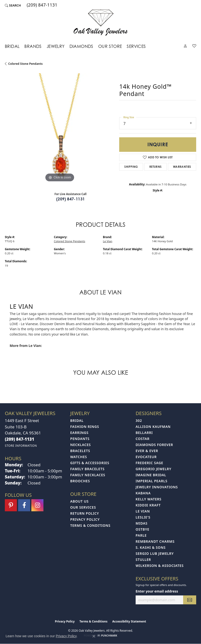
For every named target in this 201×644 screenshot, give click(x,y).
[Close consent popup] (94, 636)
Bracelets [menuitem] (80, 451)
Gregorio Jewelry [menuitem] (153, 469)
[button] (13, 5)
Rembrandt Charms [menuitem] (155, 541)
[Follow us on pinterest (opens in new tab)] (11, 505)
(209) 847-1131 (71, 199)
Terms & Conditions (90, 525)
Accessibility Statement (129, 621)
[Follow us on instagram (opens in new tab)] (37, 505)
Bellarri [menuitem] (144, 433)
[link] (42, 5)
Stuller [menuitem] (143, 560)
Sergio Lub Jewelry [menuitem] (155, 553)
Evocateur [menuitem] (146, 457)
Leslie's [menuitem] (143, 517)
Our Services (83, 507)
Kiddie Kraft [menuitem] (148, 505)
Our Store (110, 46)
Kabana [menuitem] (143, 493)
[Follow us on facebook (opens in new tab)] (24, 505)
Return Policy (85, 513)
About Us (79, 501)
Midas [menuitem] (142, 523)
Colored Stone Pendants (25, 64)
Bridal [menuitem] (77, 421)
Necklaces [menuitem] (80, 445)
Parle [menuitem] (141, 535)
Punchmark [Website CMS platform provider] (109, 636)
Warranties (182, 167)
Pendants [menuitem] (80, 439)
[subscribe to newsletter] (190, 600)
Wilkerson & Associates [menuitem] (160, 566)
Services (136, 46)
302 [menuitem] (139, 421)
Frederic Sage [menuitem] (149, 463)
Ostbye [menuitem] (142, 529)
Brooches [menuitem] (80, 481)
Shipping (131, 167)
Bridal (12, 46)
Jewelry (56, 46)
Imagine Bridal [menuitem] (151, 475)
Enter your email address (157, 591)
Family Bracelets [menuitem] (87, 469)
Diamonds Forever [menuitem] (154, 445)
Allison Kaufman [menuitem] (153, 427)
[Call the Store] (20, 439)
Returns (156, 167)
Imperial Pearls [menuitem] (152, 481)
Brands (33, 46)
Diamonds (81, 46)
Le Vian (108, 241)
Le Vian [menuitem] (143, 511)
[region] (60, 128)
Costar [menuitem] (143, 439)
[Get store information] (21, 446)
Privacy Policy (85, 519)
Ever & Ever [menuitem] (147, 451)
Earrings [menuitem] (79, 433)
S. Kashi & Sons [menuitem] (151, 547)
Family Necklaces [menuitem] (88, 475)
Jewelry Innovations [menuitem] (157, 487)
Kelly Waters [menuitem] (149, 499)
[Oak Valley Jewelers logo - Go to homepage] (100, 23)
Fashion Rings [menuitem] (85, 427)
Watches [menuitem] (79, 457)
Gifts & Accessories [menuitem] (90, 463)
